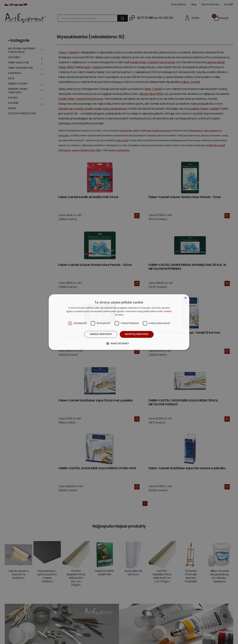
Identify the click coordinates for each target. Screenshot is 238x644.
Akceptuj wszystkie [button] (137, 334)
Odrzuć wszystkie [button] (101, 334)
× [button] (185, 298)
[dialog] (119, 322)
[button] (119, 343)
